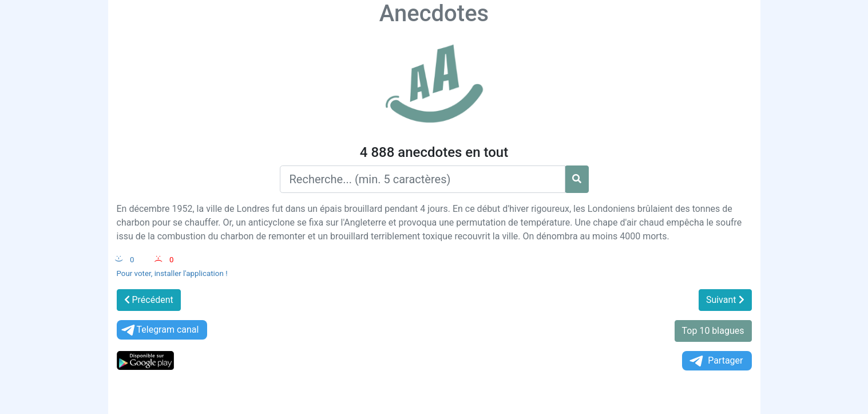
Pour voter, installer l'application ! (172, 273)
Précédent (149, 300)
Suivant (725, 300)
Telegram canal (159, 330)
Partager (715, 361)
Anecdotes (434, 13)
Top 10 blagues (713, 331)
